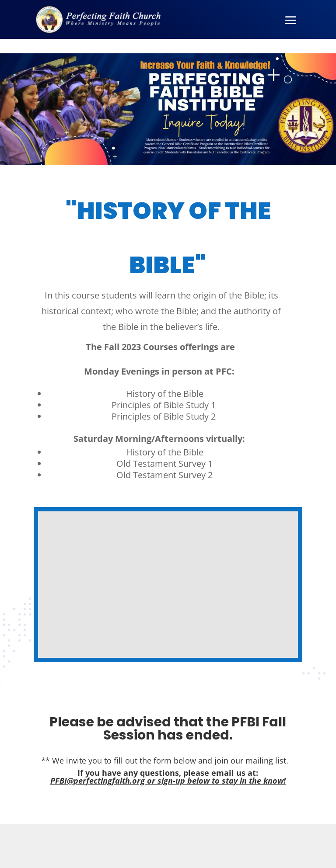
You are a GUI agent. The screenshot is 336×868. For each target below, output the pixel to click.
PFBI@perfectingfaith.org (98, 781)
